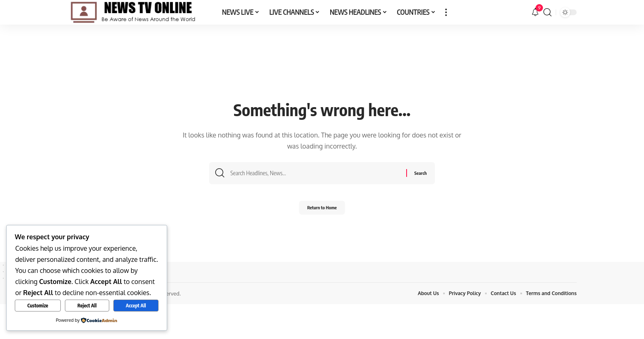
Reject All (87, 306)
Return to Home (322, 210)
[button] (446, 12)
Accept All (136, 306)
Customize (38, 306)
